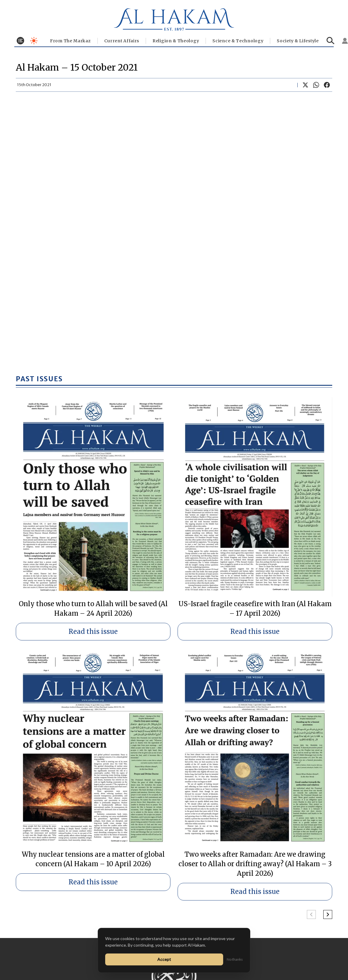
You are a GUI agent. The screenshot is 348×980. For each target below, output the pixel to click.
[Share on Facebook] (327, 85)
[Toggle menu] (20, 41)
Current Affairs (122, 41)
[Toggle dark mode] (34, 41)
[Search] (331, 41)
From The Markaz (70, 41)
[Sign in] (345, 41)
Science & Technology (238, 41)
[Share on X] (305, 85)
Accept (164, 959)
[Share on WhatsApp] (316, 85)
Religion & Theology (176, 41)
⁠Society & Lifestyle (298, 41)
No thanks (235, 959)
